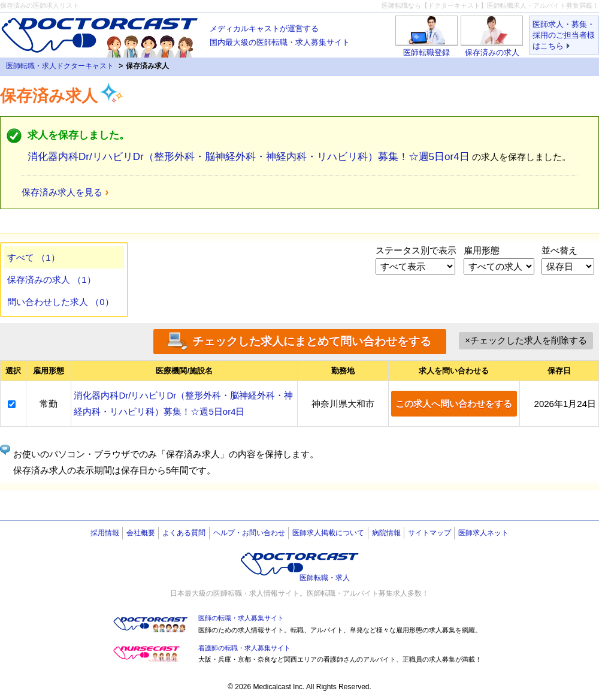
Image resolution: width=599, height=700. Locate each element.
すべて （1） (34, 257)
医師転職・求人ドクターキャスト (60, 66)
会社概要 (141, 533)
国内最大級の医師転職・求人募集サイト (280, 34)
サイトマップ (429, 533)
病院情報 (386, 533)
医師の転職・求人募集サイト (241, 618)
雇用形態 (482, 250)
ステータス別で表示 (416, 250)
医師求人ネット (483, 533)
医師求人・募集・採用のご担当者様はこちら (564, 35)
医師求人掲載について (328, 533)
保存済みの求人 (492, 52)
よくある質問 (184, 533)
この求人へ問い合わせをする (454, 404)
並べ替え (559, 250)
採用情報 (105, 533)
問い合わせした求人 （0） (60, 302)
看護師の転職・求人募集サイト (244, 648)
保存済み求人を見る (62, 192)
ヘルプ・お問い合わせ (249, 533)
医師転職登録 (426, 52)
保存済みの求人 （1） (52, 280)
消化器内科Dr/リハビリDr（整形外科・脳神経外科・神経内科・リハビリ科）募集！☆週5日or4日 (249, 157)
